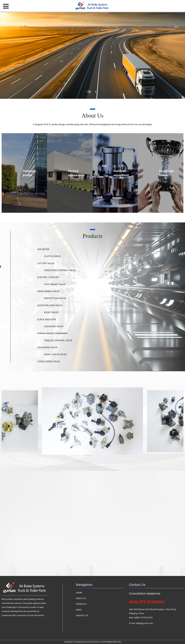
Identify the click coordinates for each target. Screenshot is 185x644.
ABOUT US (81, 598)
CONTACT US (82, 615)
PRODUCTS (81, 604)
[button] (165, 421)
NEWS (79, 610)
